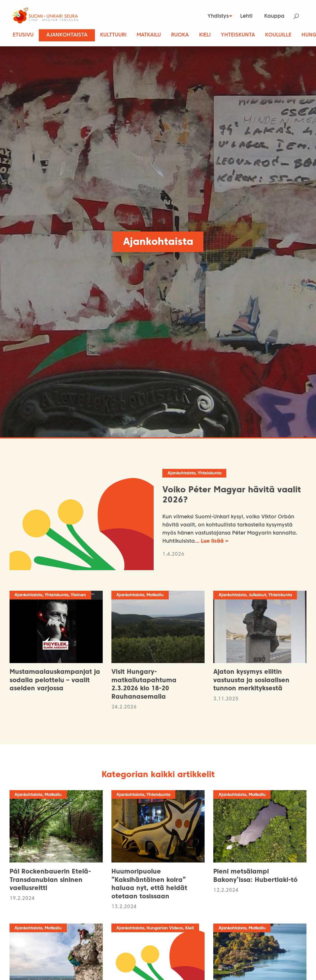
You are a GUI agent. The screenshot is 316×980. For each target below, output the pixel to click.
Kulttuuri (113, 35)
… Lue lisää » (212, 542)
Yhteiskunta (238, 35)
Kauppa (274, 16)
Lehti (246, 16)
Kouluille (278, 35)
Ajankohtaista (67, 35)
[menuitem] (217, 16)
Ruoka (180, 35)
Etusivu (23, 35)
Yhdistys (215, 16)
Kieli (205, 35)
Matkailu (149, 35)
